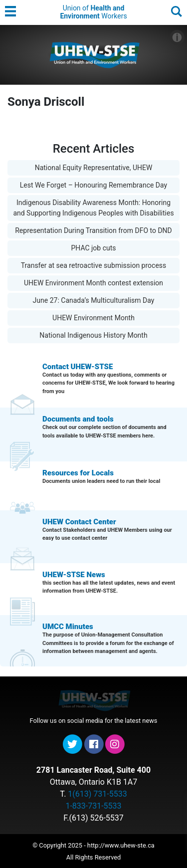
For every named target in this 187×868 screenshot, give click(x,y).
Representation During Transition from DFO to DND (93, 230)
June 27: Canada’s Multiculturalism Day (94, 300)
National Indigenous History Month (93, 335)
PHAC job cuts (93, 248)
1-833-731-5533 (93, 806)
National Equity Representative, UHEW (94, 168)
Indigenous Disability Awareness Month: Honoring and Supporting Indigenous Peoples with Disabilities (93, 208)
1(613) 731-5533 (97, 794)
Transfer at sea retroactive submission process (94, 265)
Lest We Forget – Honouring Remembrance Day (93, 185)
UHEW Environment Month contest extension (93, 283)
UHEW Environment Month (93, 318)
